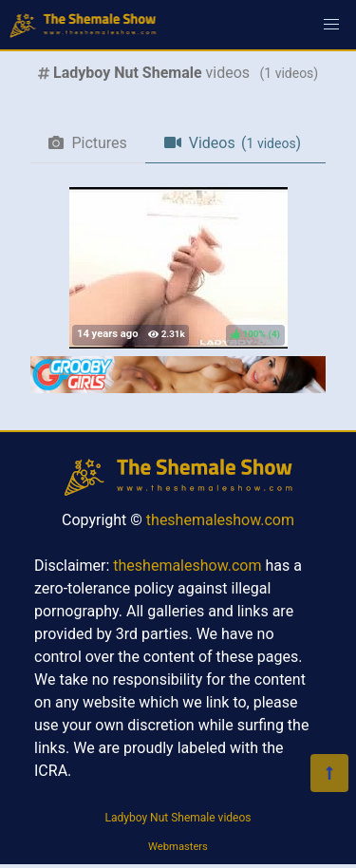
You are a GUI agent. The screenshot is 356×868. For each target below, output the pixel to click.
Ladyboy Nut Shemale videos (178, 818)
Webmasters (178, 847)
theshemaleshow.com (220, 520)
